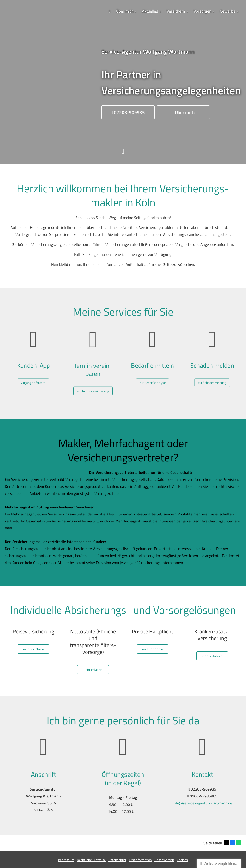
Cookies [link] (182, 860)
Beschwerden (164, 860)
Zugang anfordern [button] (34, 377)
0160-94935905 (204, 796)
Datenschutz (117, 860)
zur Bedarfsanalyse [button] (153, 377)
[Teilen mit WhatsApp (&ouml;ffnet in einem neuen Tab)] (238, 842)
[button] (128, 113)
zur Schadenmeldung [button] (212, 377)
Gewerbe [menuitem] (228, 11)
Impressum (66, 860)
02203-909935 (203, 789)
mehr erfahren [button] (34, 649)
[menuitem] (110, 11)
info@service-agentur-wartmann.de (202, 803)
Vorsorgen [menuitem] (203, 11)
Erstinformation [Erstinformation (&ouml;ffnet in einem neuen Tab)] (140, 860)
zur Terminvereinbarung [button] (93, 384)
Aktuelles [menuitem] (150, 11)
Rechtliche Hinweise (91, 860)
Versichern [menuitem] (176, 11)
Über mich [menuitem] (125, 11)
